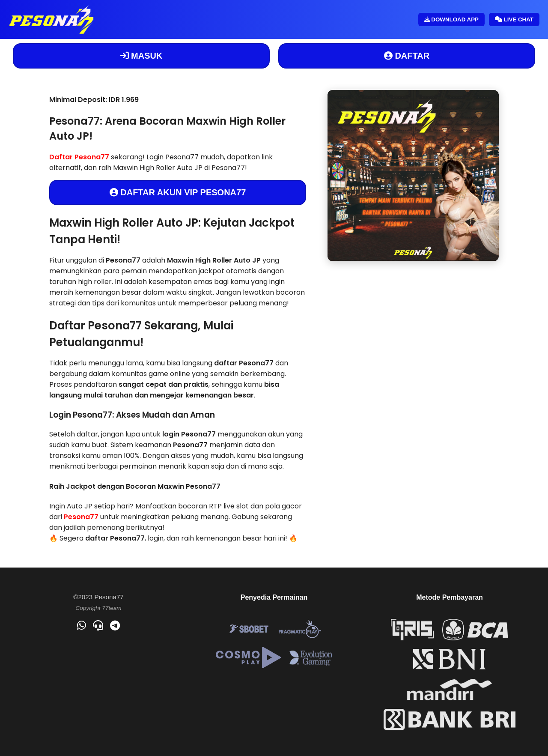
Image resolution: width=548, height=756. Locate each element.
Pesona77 (81, 517)
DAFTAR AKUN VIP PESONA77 (178, 192)
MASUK (141, 56)
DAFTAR (407, 56)
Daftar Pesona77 (79, 157)
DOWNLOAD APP (451, 19)
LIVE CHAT (514, 19)
